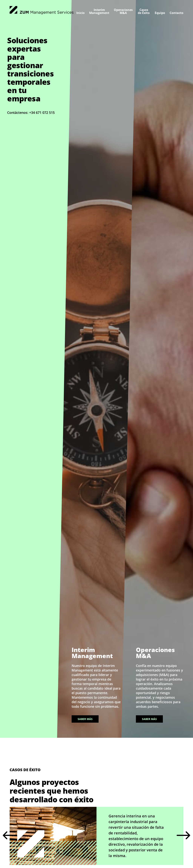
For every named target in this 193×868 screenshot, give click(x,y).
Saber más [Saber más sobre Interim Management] (85, 719)
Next (183, 836)
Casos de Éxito (144, 11)
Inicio (80, 13)
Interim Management (99, 11)
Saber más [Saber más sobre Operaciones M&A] (149, 719)
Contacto (177, 13)
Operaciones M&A (123, 11)
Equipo (160, 13)
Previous (10, 836)
